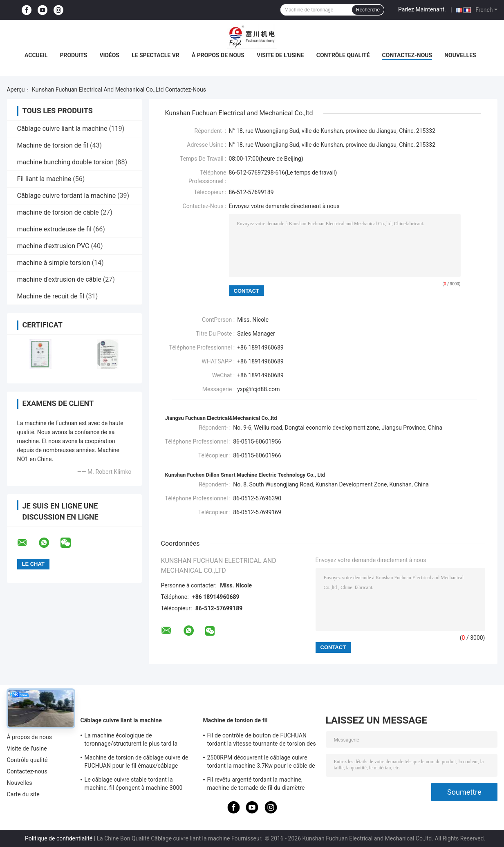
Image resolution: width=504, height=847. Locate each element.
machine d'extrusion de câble (59, 279)
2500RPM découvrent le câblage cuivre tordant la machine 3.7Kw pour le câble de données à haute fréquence (261, 763)
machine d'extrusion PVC (53, 246)
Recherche (368, 10)
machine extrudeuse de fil (54, 229)
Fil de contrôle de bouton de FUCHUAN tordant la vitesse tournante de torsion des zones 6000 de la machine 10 (262, 741)
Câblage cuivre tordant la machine (67, 196)
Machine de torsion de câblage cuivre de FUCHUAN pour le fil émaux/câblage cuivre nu (137, 763)
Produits (73, 55)
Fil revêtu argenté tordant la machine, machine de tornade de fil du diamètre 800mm (256, 785)
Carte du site (23, 794)
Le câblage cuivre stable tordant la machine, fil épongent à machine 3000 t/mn (134, 785)
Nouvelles (460, 55)
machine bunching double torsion (66, 162)
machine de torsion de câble (58, 212)
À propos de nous (218, 55)
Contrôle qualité (343, 55)
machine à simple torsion (54, 263)
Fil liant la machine (44, 179)
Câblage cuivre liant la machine (62, 129)
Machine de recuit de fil (51, 296)
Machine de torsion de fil (53, 145)
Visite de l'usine (280, 55)
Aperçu (16, 90)
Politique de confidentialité (59, 838)
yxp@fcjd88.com (258, 389)
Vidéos (109, 55)
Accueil (36, 55)
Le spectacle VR (156, 55)
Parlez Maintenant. (422, 9)
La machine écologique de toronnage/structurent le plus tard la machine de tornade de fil (131, 741)
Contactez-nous (407, 55)
